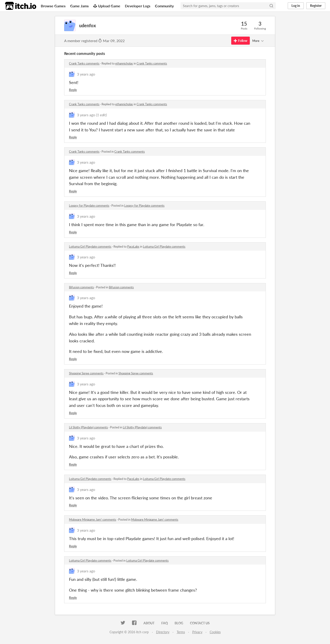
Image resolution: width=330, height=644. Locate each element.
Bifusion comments (81, 287)
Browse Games (53, 6)
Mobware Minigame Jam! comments (93, 520)
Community (164, 6)
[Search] (271, 6)
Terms (181, 632)
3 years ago (86, 74)
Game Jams (79, 6)
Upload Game (107, 6)
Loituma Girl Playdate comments (90, 246)
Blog (179, 623)
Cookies (215, 632)
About (149, 623)
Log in (296, 6)
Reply (73, 90)
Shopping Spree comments (86, 373)
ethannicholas (124, 63)
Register (316, 6)
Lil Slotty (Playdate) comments (88, 427)
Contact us (200, 623)
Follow (241, 41)
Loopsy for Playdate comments (89, 206)
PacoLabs (133, 246)
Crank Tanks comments (84, 63)
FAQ (165, 623)
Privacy (197, 632)
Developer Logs (138, 6)
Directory (163, 632)
